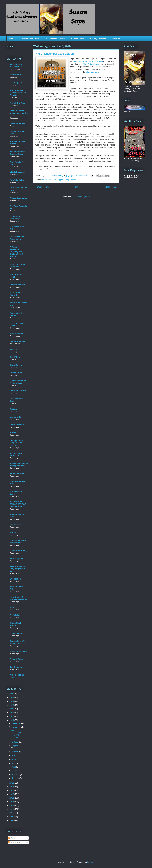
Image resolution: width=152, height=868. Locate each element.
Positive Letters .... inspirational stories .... (19, 113)
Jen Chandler (16, 667)
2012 (12, 805)
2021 (12, 712)
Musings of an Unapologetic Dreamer (16, 443)
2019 (12, 720)
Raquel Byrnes (16, 558)
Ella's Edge (15, 615)
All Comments (15, 842)
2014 (12, 798)
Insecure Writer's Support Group (88, 61)
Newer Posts (42, 187)
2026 (12, 694)
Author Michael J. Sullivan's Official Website (18, 93)
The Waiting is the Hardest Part (18, 541)
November (17, 727)
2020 (12, 716)
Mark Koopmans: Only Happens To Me (18, 569)
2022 (12, 709)
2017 (12, 787)
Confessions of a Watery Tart (17, 642)
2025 (12, 698)
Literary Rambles (18, 123)
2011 (12, 809)
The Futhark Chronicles (55, 39)
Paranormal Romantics (15, 294)
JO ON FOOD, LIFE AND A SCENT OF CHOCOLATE (18, 504)
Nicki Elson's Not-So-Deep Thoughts (18, 598)
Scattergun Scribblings (15, 217)
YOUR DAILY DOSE (18, 651)
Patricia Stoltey (17, 425)
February (16, 774)
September (17, 746)
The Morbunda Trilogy (30, 39)
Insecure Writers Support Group (56, 180)
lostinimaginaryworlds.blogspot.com (19, 464)
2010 (12, 813)
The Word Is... (16, 525)
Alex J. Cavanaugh (92, 64)
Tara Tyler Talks (17, 180)
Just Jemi (14, 409)
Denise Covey (16, 373)
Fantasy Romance (98, 39)
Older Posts (111, 187)
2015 (12, 794)
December (17, 723)
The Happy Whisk (18, 82)
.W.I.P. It (13, 349)
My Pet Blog (15, 579)
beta (12, 607)
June (14, 759)
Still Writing (15, 357)
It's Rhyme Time (17, 473)
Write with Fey (16, 333)
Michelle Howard (17, 285)
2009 (12, 817)
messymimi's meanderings (16, 66)
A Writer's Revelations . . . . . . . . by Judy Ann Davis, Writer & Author (19, 252)
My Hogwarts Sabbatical (16, 454)
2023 (12, 705)
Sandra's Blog (16, 75)
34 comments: (81, 176)
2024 (12, 701)
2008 (12, 820)
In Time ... (14, 433)
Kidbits (13, 532)
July (14, 756)
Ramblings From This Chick (17, 265)
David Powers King (18, 551)
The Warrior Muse (18, 391)
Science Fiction (78, 39)
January (16, 778)
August (15, 752)
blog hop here (92, 72)
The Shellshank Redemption (17, 238)
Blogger (91, 862)
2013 (12, 802)
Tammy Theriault (17, 341)
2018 (12, 783)
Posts (12, 838)
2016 (12, 790)
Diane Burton (16, 365)
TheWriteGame (16, 659)
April (14, 767)
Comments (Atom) (82, 196)
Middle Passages (17, 172)
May (14, 763)
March (15, 771)
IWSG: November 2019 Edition (55, 54)
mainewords (15, 417)
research (74, 180)
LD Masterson (16, 633)
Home (12, 39)
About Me (116, 39)
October (16, 742)
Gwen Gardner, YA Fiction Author (18, 382)
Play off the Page (17, 103)
